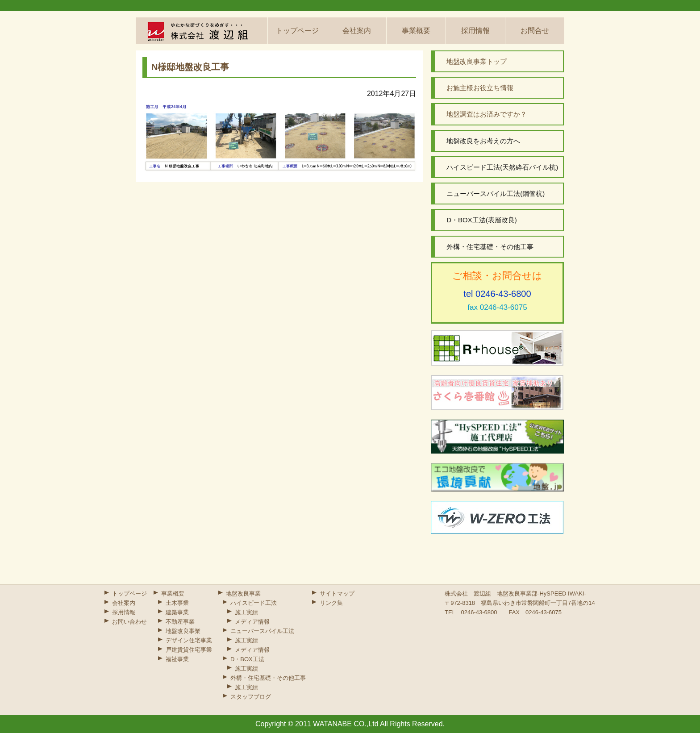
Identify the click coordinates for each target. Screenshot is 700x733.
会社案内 (357, 31)
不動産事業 (180, 622)
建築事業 (177, 612)
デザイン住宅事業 (189, 640)
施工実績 (246, 612)
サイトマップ (337, 593)
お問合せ (535, 31)
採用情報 (475, 31)
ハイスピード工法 (254, 603)
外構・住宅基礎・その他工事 (268, 678)
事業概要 (416, 31)
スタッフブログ (251, 697)
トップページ (297, 31)
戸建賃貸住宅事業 (189, 650)
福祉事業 (177, 659)
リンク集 (331, 603)
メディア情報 (252, 622)
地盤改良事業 (183, 631)
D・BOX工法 (247, 659)
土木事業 (177, 603)
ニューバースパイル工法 (262, 631)
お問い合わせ (129, 622)
